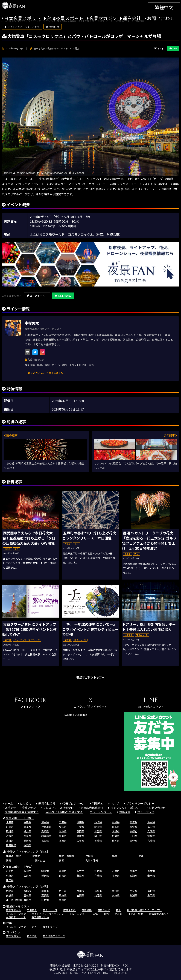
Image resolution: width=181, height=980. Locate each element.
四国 (62, 860)
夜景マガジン (103, 18)
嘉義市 (63, 900)
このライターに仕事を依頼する (46, 373)
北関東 (36, 856)
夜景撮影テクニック (54, 936)
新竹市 (80, 871)
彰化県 (45, 876)
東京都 (27, 827)
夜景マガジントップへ (90, 677)
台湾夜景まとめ (40, 917)
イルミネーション (16, 914)
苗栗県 (80, 876)
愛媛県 (27, 841)
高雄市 (151, 871)
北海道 (10, 822)
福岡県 (63, 841)
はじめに (26, 803)
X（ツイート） (37, 296)
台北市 (10, 871)
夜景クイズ (104, 910)
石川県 (10, 831)
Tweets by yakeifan (75, 715)
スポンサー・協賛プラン (20, 808)
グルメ (118, 914)
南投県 (63, 876)
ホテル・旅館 (136, 914)
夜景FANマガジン (18, 906)
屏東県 (10, 876)
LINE (173, 48)
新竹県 (98, 871)
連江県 (10, 880)
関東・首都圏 (66, 856)
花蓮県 (116, 876)
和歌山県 (46, 836)
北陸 (115, 856)
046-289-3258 (88, 966)
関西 (8, 860)
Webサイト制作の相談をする (64, 812)
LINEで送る (63, 296)
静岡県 (80, 831)
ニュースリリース (101, 812)
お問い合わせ (161, 18)
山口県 (133, 836)
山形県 (98, 822)
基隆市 (63, 871)
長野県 (133, 827)
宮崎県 (151, 841)
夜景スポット (13, 910)
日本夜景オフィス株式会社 (81, 969)
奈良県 (27, 836)
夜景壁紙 (32, 936)
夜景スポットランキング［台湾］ (28, 887)
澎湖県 (133, 876)
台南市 (133, 871)
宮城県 (63, 822)
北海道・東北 (13, 856)
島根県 (80, 836)
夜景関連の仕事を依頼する (22, 812)
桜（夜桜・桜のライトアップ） (144, 910)
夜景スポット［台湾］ (20, 867)
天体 (95, 914)
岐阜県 (63, 831)
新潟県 (98, 827)
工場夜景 (32, 910)
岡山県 (98, 836)
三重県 (98, 831)
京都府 (133, 831)
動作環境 (125, 812)
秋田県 (80, 822)
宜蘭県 (98, 876)
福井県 (27, 831)
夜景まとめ (69, 910)
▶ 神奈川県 (53, 27)
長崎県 (98, 841)
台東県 (27, 876)
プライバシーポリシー (140, 803)
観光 (106, 914)
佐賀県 (80, 841)
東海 (141, 856)
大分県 (133, 841)
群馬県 (10, 827)
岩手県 (45, 822)
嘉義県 (45, 895)
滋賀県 (10, 836)
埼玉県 (63, 827)
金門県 (151, 876)
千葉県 (80, 827)
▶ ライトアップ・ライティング (22, 27)
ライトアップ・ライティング (48, 914)
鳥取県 (63, 836)
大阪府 (116, 831)
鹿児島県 (11, 845)
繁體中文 (164, 7)
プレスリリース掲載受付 (58, 808)
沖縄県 (27, 845)
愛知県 (45, 831)
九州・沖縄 (92, 860)
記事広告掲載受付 (92, 808)
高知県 (45, 841)
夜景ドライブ (50, 927)
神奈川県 (46, 827)
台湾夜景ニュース (16, 917)
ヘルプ (115, 803)
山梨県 (116, 827)
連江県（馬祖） (15, 900)
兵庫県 (151, 831)
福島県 (116, 822)
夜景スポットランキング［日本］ (28, 852)
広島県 (116, 836)
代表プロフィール (74, 803)
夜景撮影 (87, 910)
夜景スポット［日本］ (20, 818)
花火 (118, 910)
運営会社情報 (47, 803)
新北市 (27, 871)
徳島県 (151, 836)
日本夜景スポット (22, 18)
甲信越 (89, 856)
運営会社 (132, 18)
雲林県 (27, 895)
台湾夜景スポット (65, 18)
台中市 (116, 871)
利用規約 (98, 803)
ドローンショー (78, 914)
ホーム (9, 803)
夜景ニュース (50, 910)
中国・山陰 (39, 860)
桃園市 (45, 871)
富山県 (151, 827)
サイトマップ (146, 812)
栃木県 (151, 822)
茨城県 (133, 822)
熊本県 (116, 841)
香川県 (10, 841)
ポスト (159, 49)
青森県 (27, 822)
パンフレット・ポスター (126, 808)
